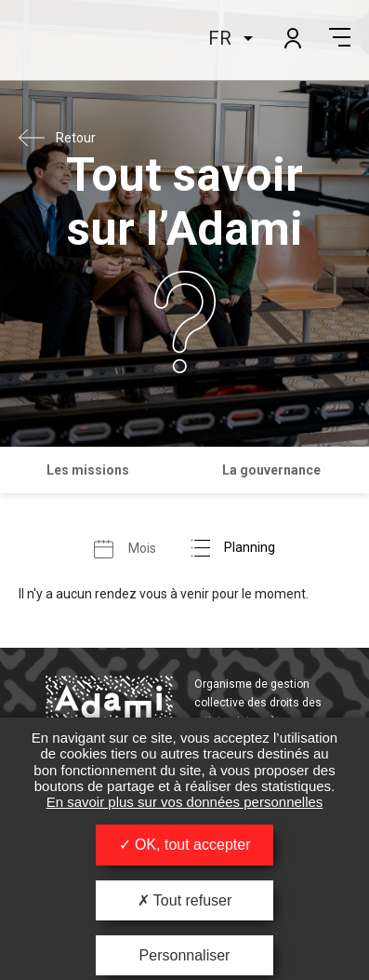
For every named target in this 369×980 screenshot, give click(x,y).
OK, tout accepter (185, 845)
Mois (142, 547)
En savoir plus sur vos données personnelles (185, 802)
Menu (340, 37)
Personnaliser (185, 955)
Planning (250, 547)
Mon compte (292, 37)
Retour (76, 138)
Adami (66, 40)
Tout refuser (185, 900)
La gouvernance (271, 470)
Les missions (88, 470)
